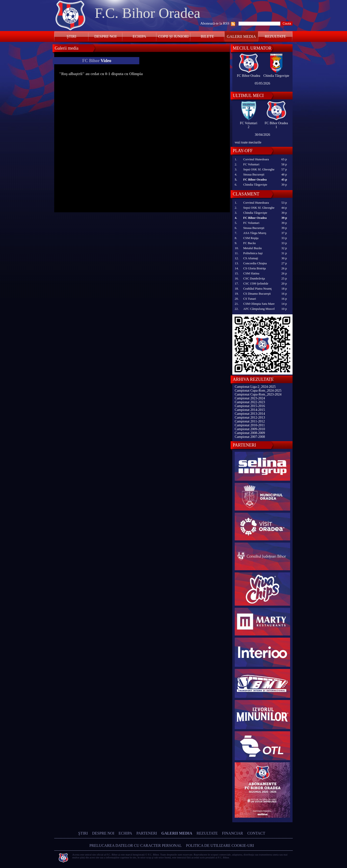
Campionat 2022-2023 (250, 402)
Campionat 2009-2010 (250, 429)
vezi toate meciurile (248, 142)
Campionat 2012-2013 (250, 418)
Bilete (207, 36)
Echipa (139, 36)
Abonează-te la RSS (215, 23)
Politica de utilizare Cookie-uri (220, 845)
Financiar (232, 833)
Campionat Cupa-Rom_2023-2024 (258, 394)
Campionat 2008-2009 (250, 433)
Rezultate (275, 36)
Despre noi (105, 36)
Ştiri (72, 36)
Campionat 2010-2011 (250, 425)
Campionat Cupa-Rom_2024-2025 (258, 391)
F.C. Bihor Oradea (147, 13)
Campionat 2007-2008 (250, 437)
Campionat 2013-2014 (250, 414)
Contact (256, 833)
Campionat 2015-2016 (250, 406)
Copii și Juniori (173, 36)
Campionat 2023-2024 (250, 398)
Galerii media (241, 36)
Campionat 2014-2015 (250, 410)
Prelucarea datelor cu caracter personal (136, 845)
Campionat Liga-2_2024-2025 (255, 387)
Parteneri (147, 833)
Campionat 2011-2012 (250, 421)
